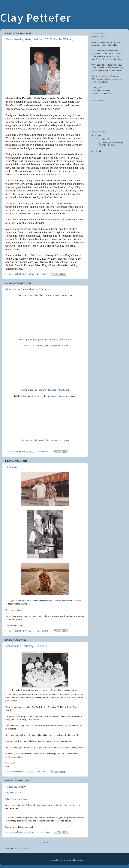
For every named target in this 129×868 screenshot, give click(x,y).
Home (45, 842)
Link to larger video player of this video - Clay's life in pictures (45, 340)
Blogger (80, 860)
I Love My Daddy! (16, 787)
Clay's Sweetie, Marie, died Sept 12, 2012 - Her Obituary (39, 39)
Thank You (12, 467)
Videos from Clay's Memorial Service (27, 289)
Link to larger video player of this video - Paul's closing (45, 440)
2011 (97, 151)
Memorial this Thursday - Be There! (26, 646)
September (102, 139)
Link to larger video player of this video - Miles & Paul (45, 390)
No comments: (43, 452)
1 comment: (42, 274)
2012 (97, 136)
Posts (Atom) (22, 849)
